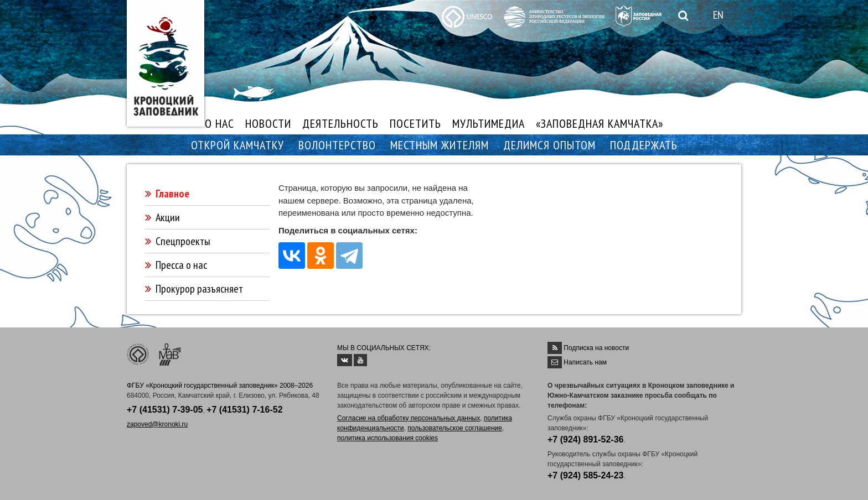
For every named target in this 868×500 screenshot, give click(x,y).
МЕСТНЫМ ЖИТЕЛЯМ (440, 145)
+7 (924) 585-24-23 (585, 475)
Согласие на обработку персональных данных (409, 418)
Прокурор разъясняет (199, 289)
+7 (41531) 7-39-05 (165, 410)
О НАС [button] (219, 123)
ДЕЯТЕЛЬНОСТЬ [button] (340, 123)
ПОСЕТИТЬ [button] (415, 123)
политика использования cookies (387, 438)
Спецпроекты (183, 241)
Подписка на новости (596, 348)
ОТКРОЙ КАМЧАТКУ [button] (237, 145)
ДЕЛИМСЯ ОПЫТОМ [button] (549, 145)
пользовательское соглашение (455, 428)
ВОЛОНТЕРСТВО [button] (337, 145)
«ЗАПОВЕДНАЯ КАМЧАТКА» (600, 123)
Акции (168, 217)
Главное (172, 194)
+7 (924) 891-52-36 (585, 439)
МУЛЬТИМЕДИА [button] (489, 123)
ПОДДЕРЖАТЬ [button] (644, 145)
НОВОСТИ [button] (268, 123)
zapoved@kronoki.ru (157, 424)
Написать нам (585, 362)
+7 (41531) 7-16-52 (244, 410)
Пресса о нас (181, 265)
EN (718, 15)
